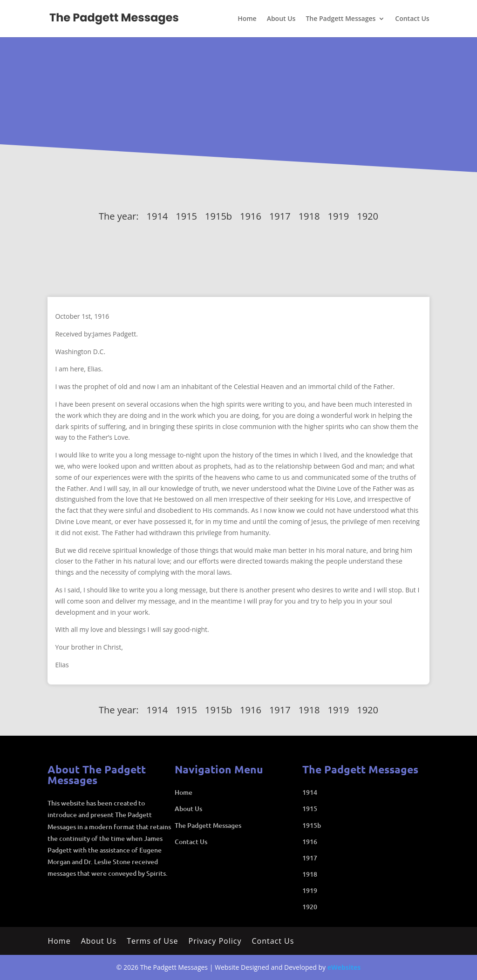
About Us (281, 19)
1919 (338, 216)
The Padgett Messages (341, 19)
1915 (186, 216)
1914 (157, 216)
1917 (280, 216)
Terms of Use (152, 942)
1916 (251, 216)
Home (247, 19)
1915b (218, 216)
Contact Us (412, 19)
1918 (309, 216)
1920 (368, 216)
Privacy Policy (215, 942)
